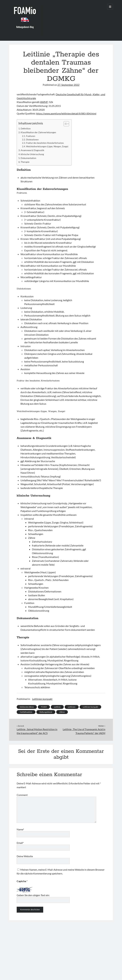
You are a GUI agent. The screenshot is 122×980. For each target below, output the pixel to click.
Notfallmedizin (26, 712)
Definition (26, 128)
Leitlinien (72, 707)
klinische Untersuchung (32, 154)
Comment (22, 795)
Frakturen (31, 136)
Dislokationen (32, 140)
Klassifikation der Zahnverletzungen (38, 132)
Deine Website (25, 856)
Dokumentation (28, 158)
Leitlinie (57, 707)
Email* (20, 843)
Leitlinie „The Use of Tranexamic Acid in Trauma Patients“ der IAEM (84, 731)
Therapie (25, 162)
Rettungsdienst (46, 712)
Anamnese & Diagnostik (32, 150)
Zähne (62, 712)
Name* (20, 829)
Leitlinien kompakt (42, 699)
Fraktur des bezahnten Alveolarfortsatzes (45, 143)
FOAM (44, 707)
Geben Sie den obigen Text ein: (33, 895)
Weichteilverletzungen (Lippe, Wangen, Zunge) (47, 146)
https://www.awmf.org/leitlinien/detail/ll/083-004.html (66, 113)
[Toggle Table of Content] (65, 124)
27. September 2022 (68, 85)
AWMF (44, 102)
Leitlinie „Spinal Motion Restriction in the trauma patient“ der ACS (37, 731)
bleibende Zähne (27, 707)
